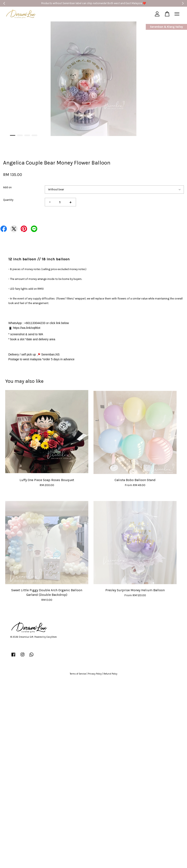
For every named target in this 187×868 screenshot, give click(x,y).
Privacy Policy (95, 674)
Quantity (8, 200)
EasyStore (52, 637)
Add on (7, 187)
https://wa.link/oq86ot (27, 328)
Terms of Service (78, 674)
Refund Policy (110, 674)
